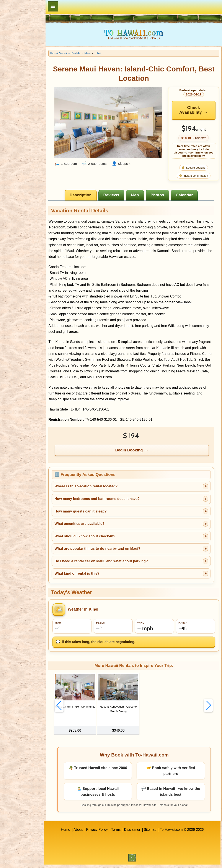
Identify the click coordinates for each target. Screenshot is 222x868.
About (85, 833)
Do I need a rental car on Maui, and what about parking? (114, 567)
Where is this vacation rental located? (99, 492)
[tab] (87, 195)
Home (72, 833)
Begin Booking (136, 456)
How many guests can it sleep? (93, 517)
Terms (122, 833)
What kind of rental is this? (90, 579)
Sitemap (157, 833)
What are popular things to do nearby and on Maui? (110, 554)
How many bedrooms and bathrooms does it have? (110, 505)
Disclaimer (139, 833)
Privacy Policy (103, 833)
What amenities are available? (92, 529)
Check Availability (193, 110)
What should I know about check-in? (98, 542)
